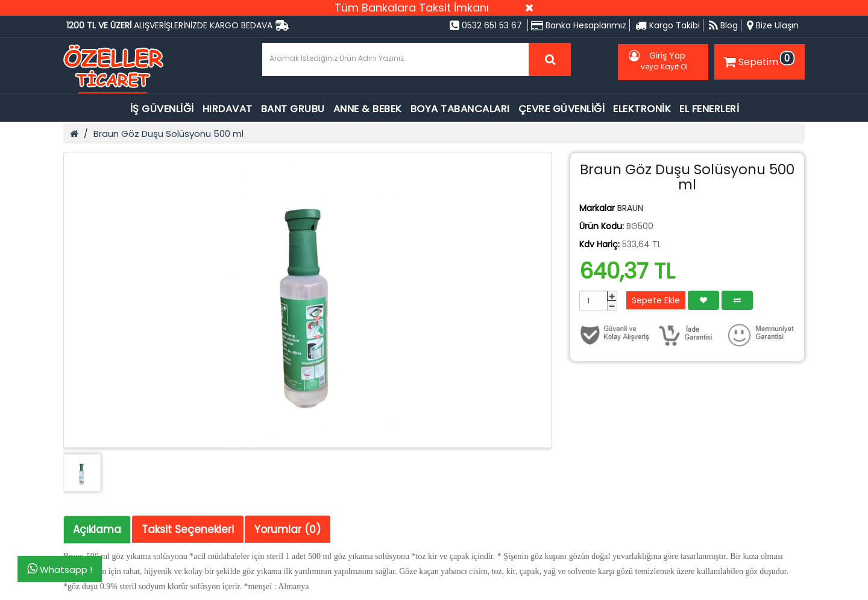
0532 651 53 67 (486, 25)
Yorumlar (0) (288, 529)
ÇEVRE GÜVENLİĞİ (562, 109)
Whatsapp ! (60, 569)
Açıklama (97, 529)
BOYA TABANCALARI (460, 109)
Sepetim (758, 60)
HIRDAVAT (228, 109)
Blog (723, 25)
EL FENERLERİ (709, 109)
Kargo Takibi (668, 25)
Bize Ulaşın (773, 25)
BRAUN (630, 208)
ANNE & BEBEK (368, 109)
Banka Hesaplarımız (579, 25)
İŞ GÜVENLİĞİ (162, 109)
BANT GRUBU (293, 109)
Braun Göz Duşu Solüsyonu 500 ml (168, 134)
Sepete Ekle (656, 300)
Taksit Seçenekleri (188, 529)
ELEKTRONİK (642, 109)
